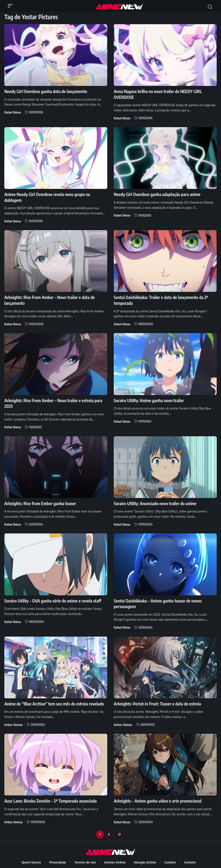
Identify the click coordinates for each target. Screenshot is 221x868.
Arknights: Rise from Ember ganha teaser (40, 496)
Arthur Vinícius (13, 717)
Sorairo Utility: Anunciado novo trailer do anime (155, 496)
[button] (11, 6)
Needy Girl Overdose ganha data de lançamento (45, 91)
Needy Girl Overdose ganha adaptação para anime (157, 194)
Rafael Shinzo (12, 112)
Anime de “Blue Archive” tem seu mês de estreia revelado (54, 696)
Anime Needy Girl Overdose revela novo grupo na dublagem (56, 194)
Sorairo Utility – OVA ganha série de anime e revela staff (52, 593)
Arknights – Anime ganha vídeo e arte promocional (157, 793)
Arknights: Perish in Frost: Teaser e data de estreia (157, 696)
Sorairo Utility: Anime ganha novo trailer (148, 394)
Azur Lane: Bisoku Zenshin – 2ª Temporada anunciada (50, 793)
